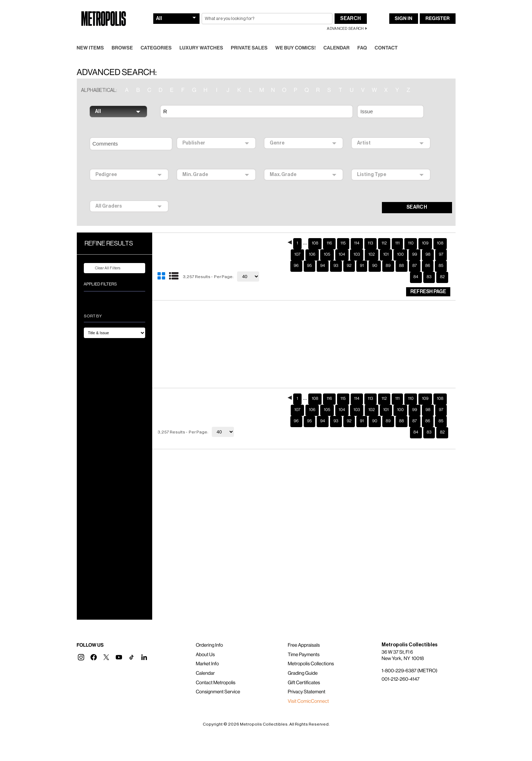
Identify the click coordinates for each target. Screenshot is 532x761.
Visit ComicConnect (308, 701)
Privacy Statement (307, 692)
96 (296, 266)
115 (343, 243)
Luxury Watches (201, 48)
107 (297, 255)
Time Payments (304, 655)
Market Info (207, 664)
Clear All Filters (103, 268)
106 (312, 255)
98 (428, 255)
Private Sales (249, 48)
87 (415, 266)
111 (397, 243)
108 (315, 243)
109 (425, 243)
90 (375, 266)
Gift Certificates (304, 683)
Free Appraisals (304, 645)
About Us (205, 655)
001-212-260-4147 (400, 679)
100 (400, 255)
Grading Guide (302, 673)
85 (441, 266)
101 (386, 255)
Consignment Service (218, 692)
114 (357, 243)
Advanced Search (345, 29)
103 (357, 255)
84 (416, 277)
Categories (156, 48)
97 (441, 255)
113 (371, 243)
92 (349, 266)
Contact (386, 48)
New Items (90, 48)
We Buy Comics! (295, 48)
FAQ (362, 48)
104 (342, 255)
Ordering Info (209, 645)
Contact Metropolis (216, 683)
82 (442, 277)
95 (310, 266)
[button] (81, 657)
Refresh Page (428, 292)
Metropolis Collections (311, 664)
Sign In (404, 19)
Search (351, 19)
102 (371, 255)
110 (411, 243)
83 (429, 277)
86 (428, 266)
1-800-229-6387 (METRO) (409, 671)
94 (323, 266)
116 (329, 243)
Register (437, 19)
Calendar (336, 48)
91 (362, 266)
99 (415, 255)
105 (327, 255)
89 (388, 266)
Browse (122, 48)
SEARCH (417, 207)
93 (336, 266)
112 (384, 243)
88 (402, 266)
